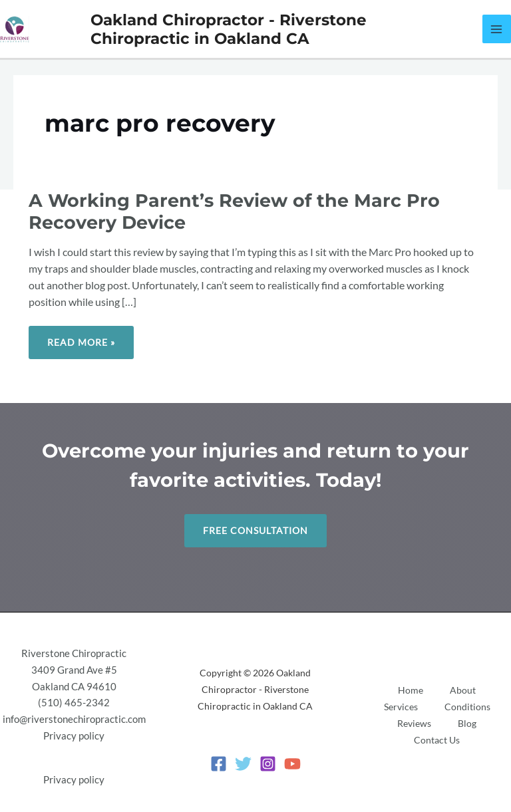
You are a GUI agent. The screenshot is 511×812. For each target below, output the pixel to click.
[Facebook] (219, 764)
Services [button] (401, 707)
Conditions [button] (467, 707)
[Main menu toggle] (497, 29)
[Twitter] (243, 764)
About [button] (463, 690)
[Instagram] (268, 764)
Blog (467, 723)
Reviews (414, 723)
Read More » (81, 337)
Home (411, 690)
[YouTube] (292, 764)
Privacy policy (74, 736)
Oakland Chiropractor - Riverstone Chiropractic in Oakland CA (229, 29)
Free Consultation (255, 530)
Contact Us (437, 740)
